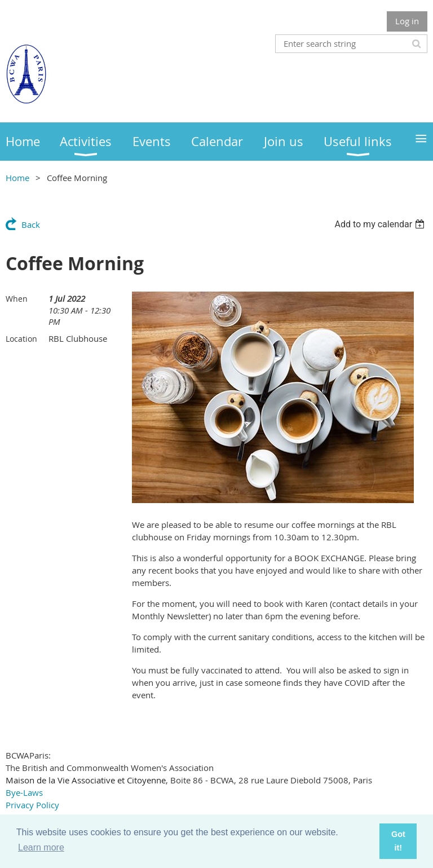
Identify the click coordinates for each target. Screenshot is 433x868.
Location (21, 339)
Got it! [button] (398, 841)
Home (17, 178)
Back (31, 224)
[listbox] (381, 224)
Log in (407, 21)
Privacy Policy (32, 805)
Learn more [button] (41, 847)
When (17, 299)
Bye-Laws (24, 792)
